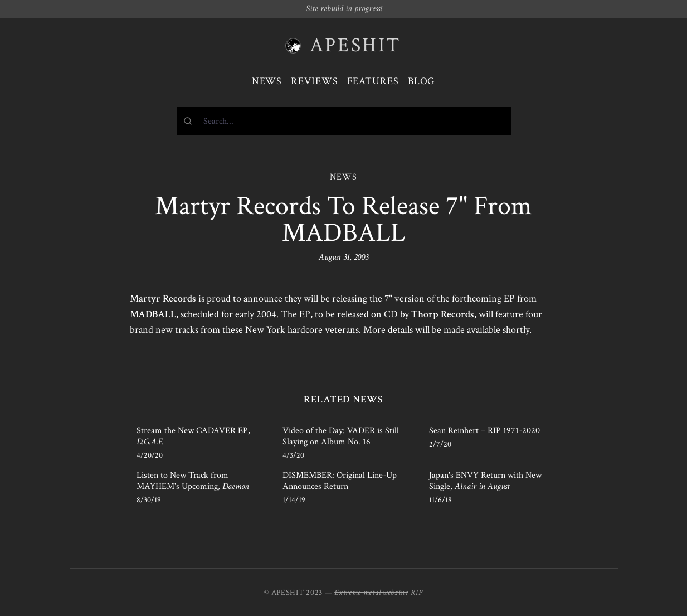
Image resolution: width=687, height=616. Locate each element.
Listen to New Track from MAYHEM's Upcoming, (193, 481)
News (267, 81)
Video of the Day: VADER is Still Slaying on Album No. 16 (341, 436)
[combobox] (344, 121)
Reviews (314, 81)
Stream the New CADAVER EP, (193, 436)
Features (373, 81)
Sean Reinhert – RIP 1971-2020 (484, 431)
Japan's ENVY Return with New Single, (485, 481)
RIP (417, 593)
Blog (422, 81)
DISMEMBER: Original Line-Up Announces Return (340, 481)
